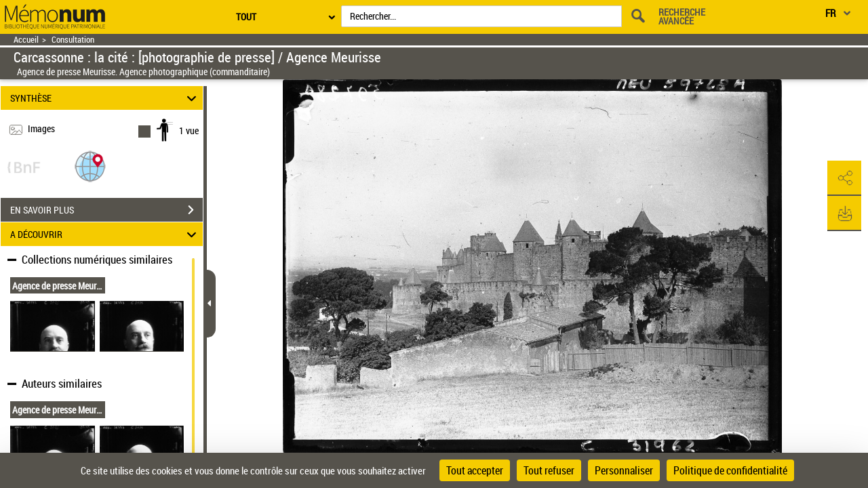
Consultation (73, 40)
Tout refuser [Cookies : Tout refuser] (549, 470)
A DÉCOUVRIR (105, 234)
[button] (90, 166)
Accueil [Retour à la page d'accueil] (26, 40)
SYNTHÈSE (105, 98)
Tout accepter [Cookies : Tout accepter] (475, 470)
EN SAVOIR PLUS (106, 210)
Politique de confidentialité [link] (730, 470)
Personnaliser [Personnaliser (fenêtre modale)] (624, 470)
